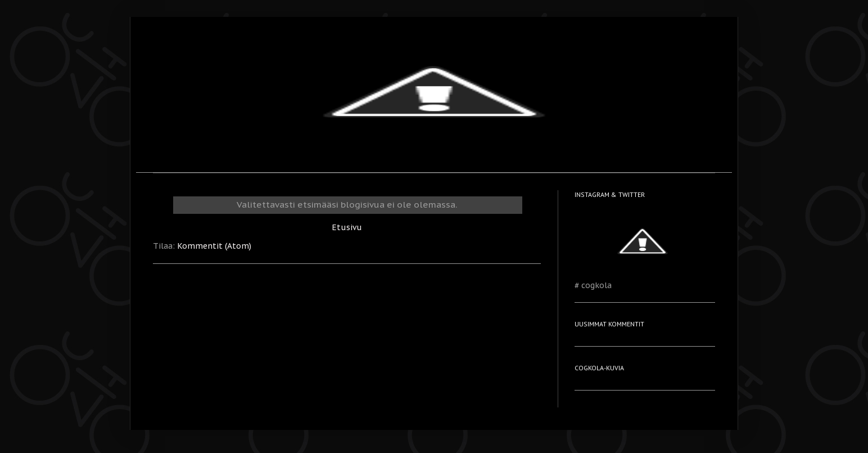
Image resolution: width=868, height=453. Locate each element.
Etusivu (347, 227)
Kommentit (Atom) (214, 246)
